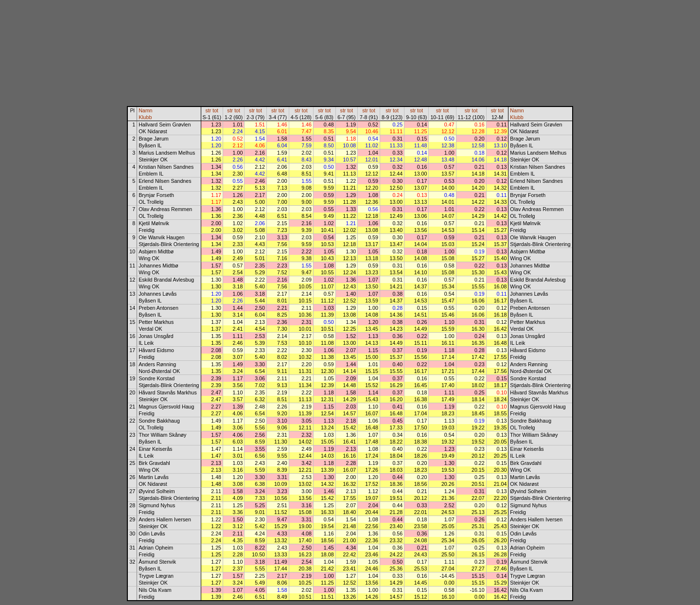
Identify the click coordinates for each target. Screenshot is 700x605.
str (208, 110)
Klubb (145, 117)
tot (215, 110)
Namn (145, 110)
